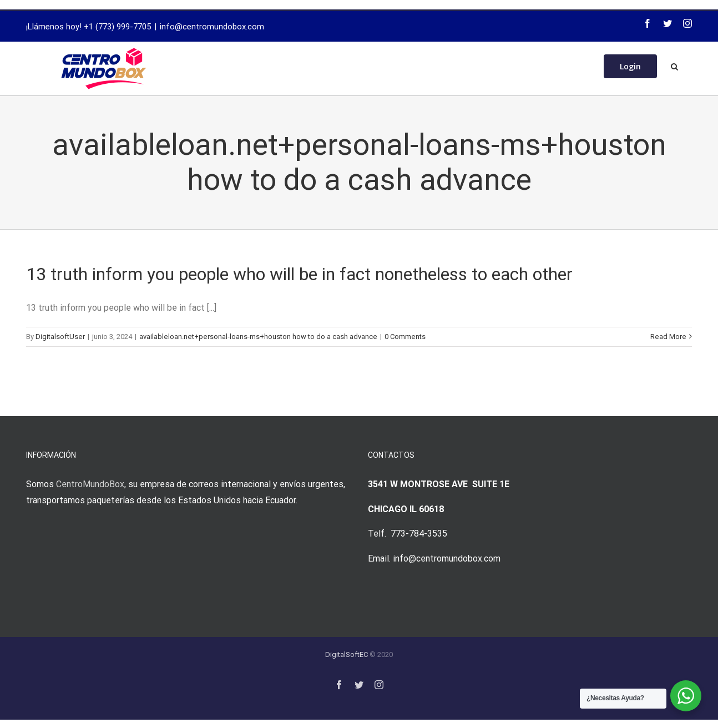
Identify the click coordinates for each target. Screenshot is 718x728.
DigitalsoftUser (60, 337)
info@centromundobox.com (212, 27)
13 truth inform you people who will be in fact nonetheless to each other (299, 274)
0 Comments (405, 337)
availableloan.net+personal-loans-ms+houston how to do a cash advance (258, 337)
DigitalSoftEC (347, 654)
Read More (668, 337)
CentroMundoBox (90, 484)
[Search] (674, 65)
